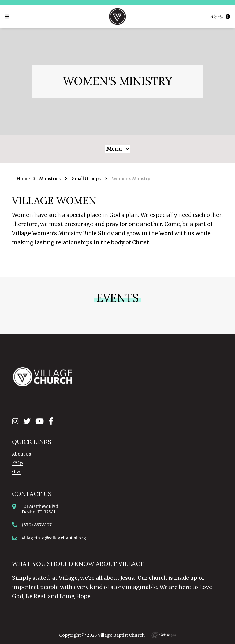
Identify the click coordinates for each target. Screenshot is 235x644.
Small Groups (86, 179)
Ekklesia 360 (164, 635)
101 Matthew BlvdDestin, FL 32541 (40, 509)
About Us (21, 454)
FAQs (17, 463)
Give (17, 472)
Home (23, 179)
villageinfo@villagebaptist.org (54, 538)
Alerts (220, 17)
